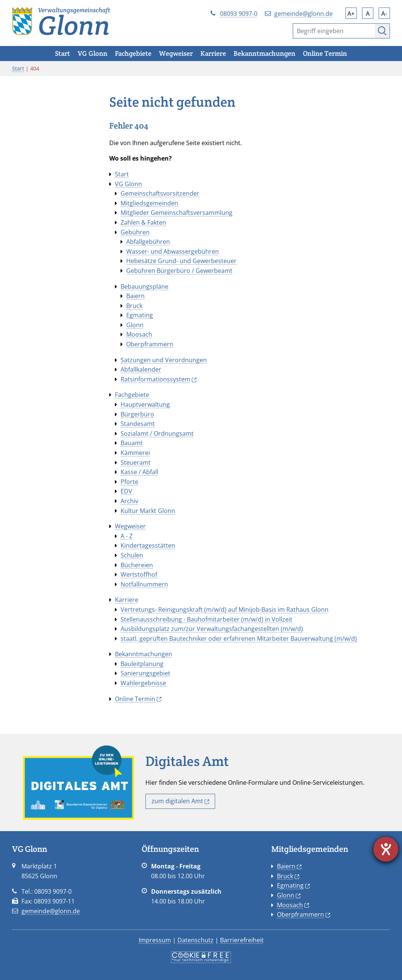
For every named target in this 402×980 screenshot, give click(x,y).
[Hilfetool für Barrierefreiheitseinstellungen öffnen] (386, 849)
